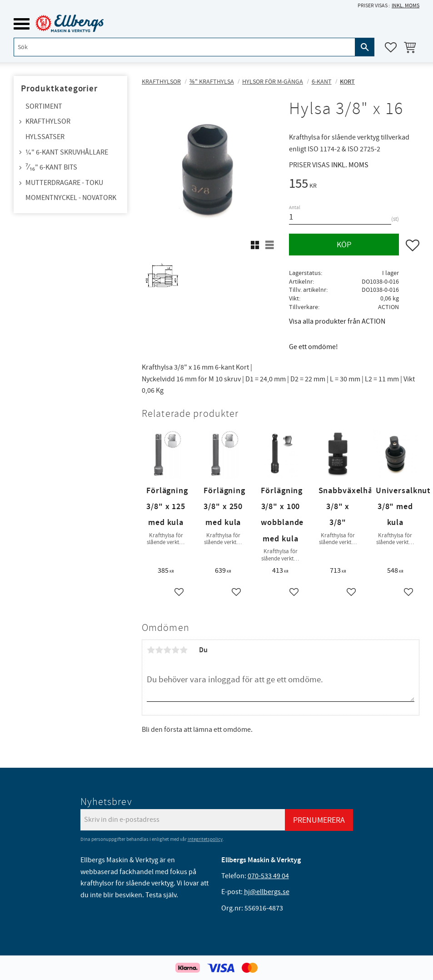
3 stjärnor (167, 650)
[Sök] (365, 47)
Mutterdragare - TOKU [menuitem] (64, 183)
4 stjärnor (175, 650)
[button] (22, 24)
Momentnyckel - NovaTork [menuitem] (71, 198)
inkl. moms (406, 6)
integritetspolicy (205, 839)
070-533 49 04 (268, 876)
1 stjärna (151, 650)
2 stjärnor (159, 650)
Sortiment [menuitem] (44, 106)
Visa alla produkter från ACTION (337, 321)
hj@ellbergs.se (267, 892)
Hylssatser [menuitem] (45, 137)
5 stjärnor (184, 650)
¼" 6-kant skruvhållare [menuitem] (67, 152)
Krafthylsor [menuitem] (48, 121)
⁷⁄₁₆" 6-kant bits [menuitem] (51, 167)
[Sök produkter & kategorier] (184, 47)
